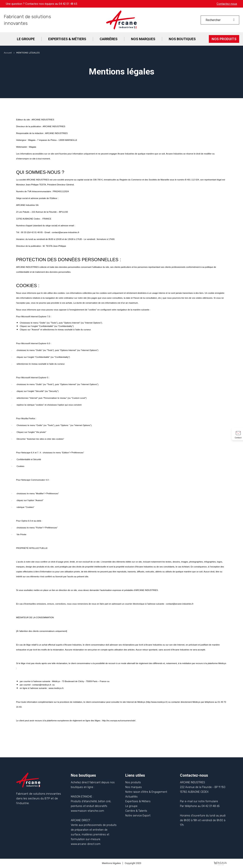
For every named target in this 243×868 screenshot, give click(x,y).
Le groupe (131, 806)
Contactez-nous (227, 4)
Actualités (131, 797)
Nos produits (133, 782)
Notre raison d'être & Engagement (146, 792)
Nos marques (134, 787)
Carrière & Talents (136, 811)
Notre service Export (138, 816)
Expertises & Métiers (138, 801)
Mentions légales (111, 863)
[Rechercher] (220, 20)
